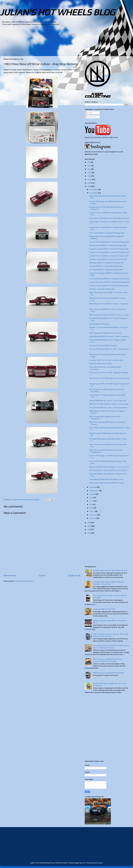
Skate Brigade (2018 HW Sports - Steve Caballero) (109, 336)
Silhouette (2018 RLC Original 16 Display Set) (106, 263)
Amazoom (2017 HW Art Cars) (104, 609)
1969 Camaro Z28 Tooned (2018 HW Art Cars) (106, 483)
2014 (89, 533)
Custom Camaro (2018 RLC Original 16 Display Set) (109, 286)
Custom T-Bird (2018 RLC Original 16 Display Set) (108, 259)
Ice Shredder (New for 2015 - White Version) (110, 570)
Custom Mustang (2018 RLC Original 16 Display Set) (109, 242)
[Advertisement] (61, 42)
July (91, 498)
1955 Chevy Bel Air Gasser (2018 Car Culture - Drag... (109, 315)
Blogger (100, 863)
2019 (89, 183)
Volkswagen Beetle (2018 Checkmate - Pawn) (106, 479)
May (91, 504)
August (93, 494)
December (94, 189)
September (94, 491)
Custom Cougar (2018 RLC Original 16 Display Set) (109, 249)
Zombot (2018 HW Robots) (99, 324)
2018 (89, 186)
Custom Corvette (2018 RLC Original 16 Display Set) (109, 252)
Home (42, 575)
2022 (90, 173)
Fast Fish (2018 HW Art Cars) (100, 364)
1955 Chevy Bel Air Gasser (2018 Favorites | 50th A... (109, 470)
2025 (89, 162)
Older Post (74, 575)
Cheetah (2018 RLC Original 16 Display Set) (106, 266)
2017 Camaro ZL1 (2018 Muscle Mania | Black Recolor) (109, 218)
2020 (90, 179)
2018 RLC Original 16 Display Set (102, 289)
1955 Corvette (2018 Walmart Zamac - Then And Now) (109, 467)
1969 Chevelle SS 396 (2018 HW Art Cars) (105, 333)
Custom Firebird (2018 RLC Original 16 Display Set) (109, 256)
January (93, 518)
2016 (89, 526)
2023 (90, 169)
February (93, 515)
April (92, 508)
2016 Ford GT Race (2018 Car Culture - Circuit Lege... (109, 404)
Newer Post (10, 575)
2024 (90, 166)
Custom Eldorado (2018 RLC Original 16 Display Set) (109, 282)
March (92, 511)
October (93, 487)
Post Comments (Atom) (24, 581)
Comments (91, 117)
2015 (89, 530)
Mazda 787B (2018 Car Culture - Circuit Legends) (108, 401)
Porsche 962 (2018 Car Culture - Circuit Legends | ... (109, 408)
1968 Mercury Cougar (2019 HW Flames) (108, 673)
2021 (89, 176)
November (94, 193)
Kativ (84, 863)
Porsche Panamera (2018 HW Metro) (103, 346)
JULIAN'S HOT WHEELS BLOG (57, 12)
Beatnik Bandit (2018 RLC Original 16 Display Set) (108, 245)
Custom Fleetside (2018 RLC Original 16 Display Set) (109, 279)
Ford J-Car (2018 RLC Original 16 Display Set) (107, 233)
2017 (89, 523)
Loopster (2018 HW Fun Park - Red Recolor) (106, 360)
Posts (89, 113)
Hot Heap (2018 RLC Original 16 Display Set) (106, 270)
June (92, 501)
